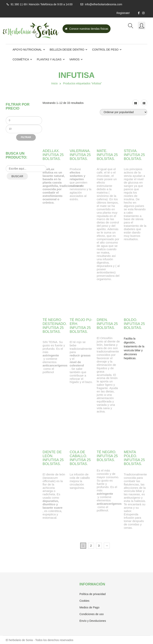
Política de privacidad (93, 594)
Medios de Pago (89, 607)
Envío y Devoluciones (93, 621)
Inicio (55, 83)
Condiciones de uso (92, 614)
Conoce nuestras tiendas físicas (87, 29)
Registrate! (123, 13)
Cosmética (21, 59)
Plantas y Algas (49, 59)
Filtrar (26, 137)
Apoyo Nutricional (27, 50)
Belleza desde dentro (67, 50)
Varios (75, 59)
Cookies (84, 601)
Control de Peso (105, 50)
